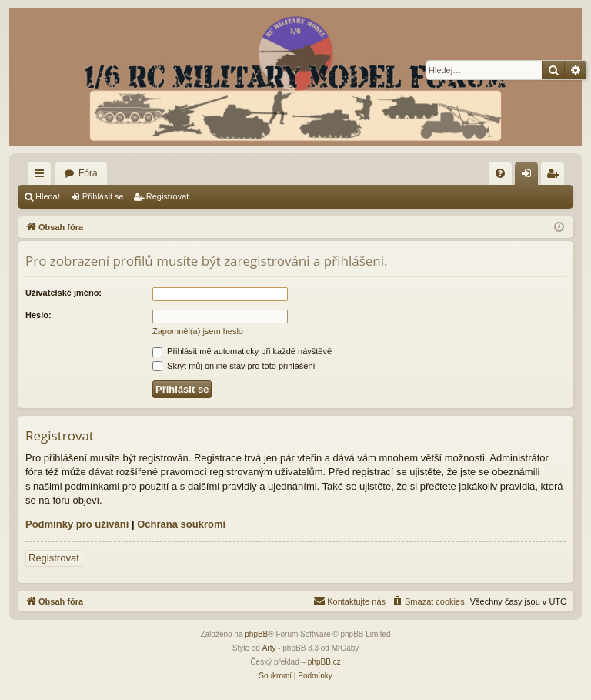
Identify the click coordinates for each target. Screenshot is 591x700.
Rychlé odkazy (42, 176)
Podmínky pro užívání (77, 524)
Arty (269, 648)
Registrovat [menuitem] (556, 176)
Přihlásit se (103, 196)
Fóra (88, 173)
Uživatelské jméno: (63, 293)
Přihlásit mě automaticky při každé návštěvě (242, 351)
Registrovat (168, 196)
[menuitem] (500, 173)
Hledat (48, 196)
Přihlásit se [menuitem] (530, 176)
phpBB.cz (324, 662)
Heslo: (38, 315)
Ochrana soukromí (181, 524)
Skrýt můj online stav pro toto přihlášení (234, 366)
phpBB (256, 634)
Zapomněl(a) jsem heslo (198, 331)
